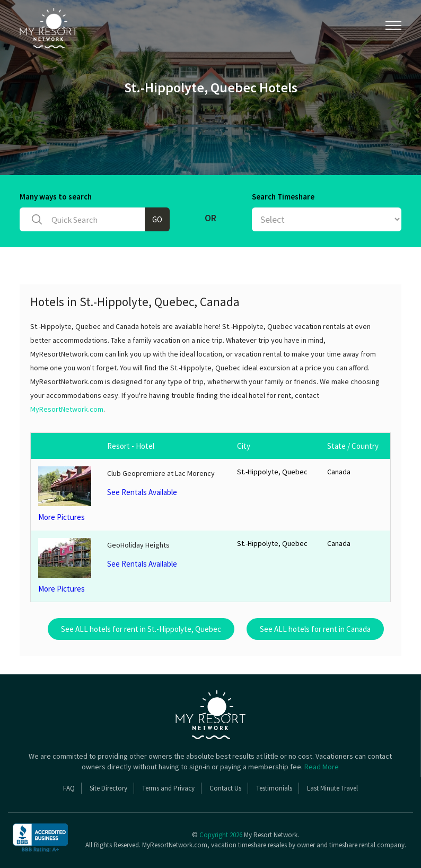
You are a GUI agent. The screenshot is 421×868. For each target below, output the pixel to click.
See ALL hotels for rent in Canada (315, 629)
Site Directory (108, 788)
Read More (322, 767)
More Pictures (65, 494)
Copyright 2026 (221, 835)
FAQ (69, 788)
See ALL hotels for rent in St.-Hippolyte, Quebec (141, 629)
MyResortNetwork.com (67, 409)
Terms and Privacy (168, 788)
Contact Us (225, 788)
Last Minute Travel (332, 788)
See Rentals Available (142, 492)
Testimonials (274, 788)
